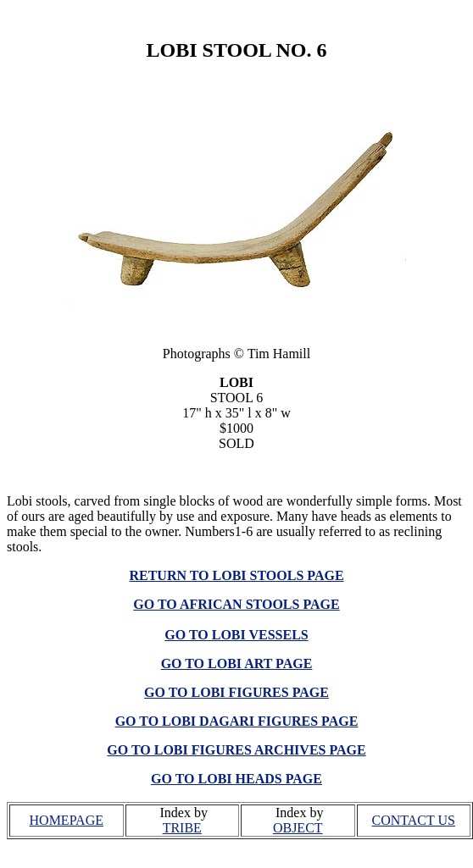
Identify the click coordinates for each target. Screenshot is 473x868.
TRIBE (182, 828)
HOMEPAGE (67, 820)
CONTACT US (414, 820)
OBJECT (298, 828)
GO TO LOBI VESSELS (236, 635)
